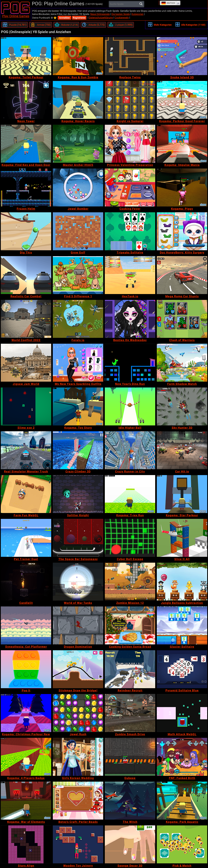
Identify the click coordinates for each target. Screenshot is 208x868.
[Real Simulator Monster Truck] (26, 450)
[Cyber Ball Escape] (130, 538)
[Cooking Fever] (130, 187)
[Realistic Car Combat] (26, 275)
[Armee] (41, 25)
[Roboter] (66, 25)
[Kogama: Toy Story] (78, 406)
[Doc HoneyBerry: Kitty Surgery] (182, 231)
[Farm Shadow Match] (182, 363)
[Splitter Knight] (78, 494)
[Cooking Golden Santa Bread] (130, 625)
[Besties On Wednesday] (130, 319)
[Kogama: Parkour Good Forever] (182, 100)
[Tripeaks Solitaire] (130, 231)
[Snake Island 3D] (182, 56)
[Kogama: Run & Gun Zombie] (78, 56)
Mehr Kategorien (160, 24)
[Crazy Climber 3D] (78, 450)
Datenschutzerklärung (101, 18)
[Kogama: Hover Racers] (78, 100)
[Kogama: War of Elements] (26, 801)
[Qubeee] (130, 757)
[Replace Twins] (130, 56)
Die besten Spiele (121, 14)
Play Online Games (16, 16)
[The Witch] (130, 801)
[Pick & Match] (182, 844)
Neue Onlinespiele (100, 14)
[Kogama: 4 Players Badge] (26, 757)
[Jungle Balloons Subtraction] (182, 582)
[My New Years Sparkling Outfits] (78, 363)
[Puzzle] (15, 25)
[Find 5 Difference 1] (78, 275)
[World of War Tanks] (78, 582)
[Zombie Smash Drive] (130, 713)
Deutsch (168, 3)
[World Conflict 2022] (26, 319)
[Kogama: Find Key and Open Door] (26, 144)
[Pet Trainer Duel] (26, 538)
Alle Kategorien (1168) (190, 24)
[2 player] (121, 25)
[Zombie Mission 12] (130, 582)
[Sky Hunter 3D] (182, 406)
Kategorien (138, 14)
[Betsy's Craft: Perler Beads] (78, 801)
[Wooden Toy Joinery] (78, 844)
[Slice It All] (182, 538)
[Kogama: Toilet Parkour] (26, 56)
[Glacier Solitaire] (182, 625)
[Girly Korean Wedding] (78, 757)
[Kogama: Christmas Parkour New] (26, 713)
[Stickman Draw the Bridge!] (78, 669)
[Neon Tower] (26, 100)
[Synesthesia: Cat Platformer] (26, 625)
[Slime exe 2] (26, 406)
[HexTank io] (130, 275)
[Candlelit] (26, 582)
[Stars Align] (26, 844)
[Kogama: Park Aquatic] (182, 801)
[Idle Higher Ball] (130, 406)
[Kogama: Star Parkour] (182, 494)
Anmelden (64, 18)
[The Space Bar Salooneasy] (78, 538)
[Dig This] (26, 231)
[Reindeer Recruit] (130, 669)
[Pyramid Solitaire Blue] (182, 669)
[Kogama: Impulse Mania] (182, 144)
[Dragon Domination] (78, 625)
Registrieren (79, 18)
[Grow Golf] (78, 231)
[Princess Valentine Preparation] (130, 144)
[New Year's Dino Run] (130, 363)
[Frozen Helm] (26, 187)
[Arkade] (93, 25)
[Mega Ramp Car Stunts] (182, 275)
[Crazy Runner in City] (130, 450)
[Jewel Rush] (78, 713)
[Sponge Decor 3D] (130, 844)
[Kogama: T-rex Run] (130, 494)
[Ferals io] (78, 319)
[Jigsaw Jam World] (26, 363)
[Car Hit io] (182, 450)
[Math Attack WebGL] (182, 713)
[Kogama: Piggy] (182, 187)
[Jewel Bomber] (78, 187)
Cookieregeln (122, 18)
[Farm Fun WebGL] (26, 494)
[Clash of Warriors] (182, 319)
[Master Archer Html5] (78, 144)
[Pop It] (26, 669)
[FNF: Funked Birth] (182, 757)
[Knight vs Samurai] (130, 100)
